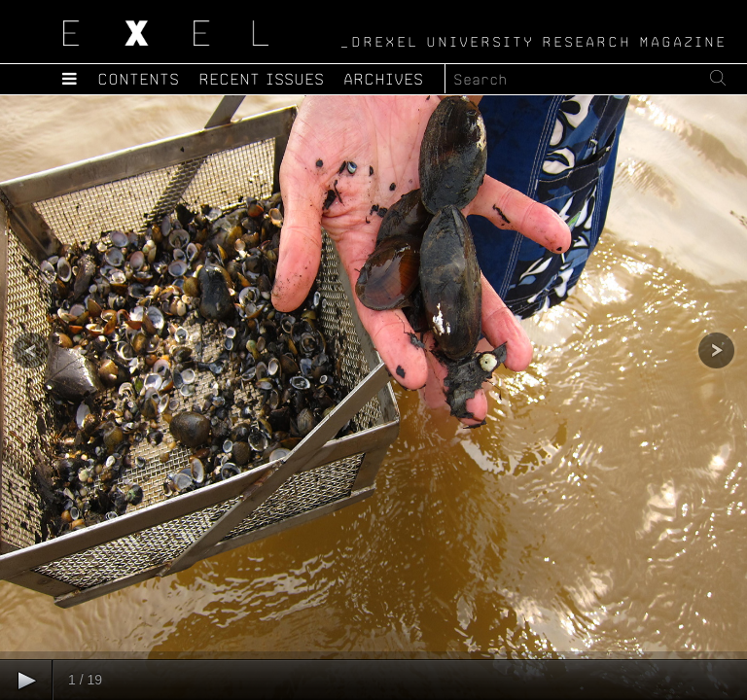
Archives (384, 78)
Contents (139, 78)
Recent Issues (262, 78)
